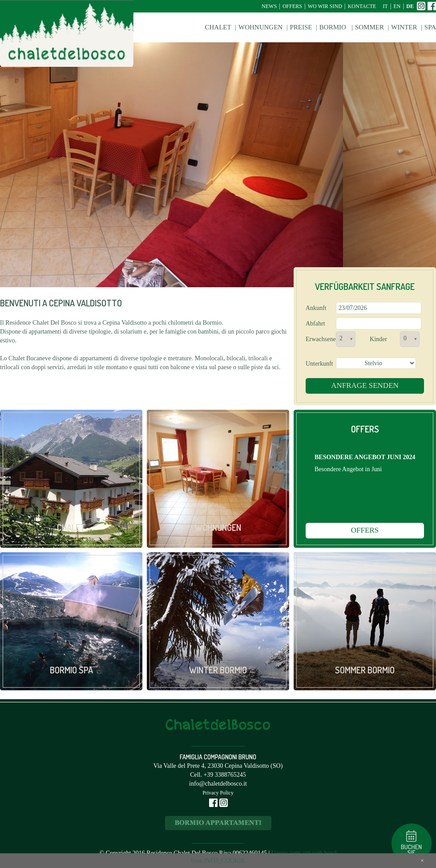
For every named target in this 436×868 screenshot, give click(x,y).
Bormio (334, 27)
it (385, 6)
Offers (292, 6)
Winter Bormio (218, 670)
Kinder (378, 339)
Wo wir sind (325, 6)
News (269, 6)
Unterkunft (319, 364)
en (397, 6)
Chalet (218, 27)
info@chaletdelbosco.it (218, 784)
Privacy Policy (218, 793)
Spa (430, 27)
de (410, 6)
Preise (301, 27)
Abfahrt (315, 324)
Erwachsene (319, 339)
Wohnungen (260, 27)
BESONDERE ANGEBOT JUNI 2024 (365, 457)
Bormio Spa (71, 670)
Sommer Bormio (365, 670)
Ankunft (316, 308)
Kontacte (362, 6)
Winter (404, 27)
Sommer (369, 27)
